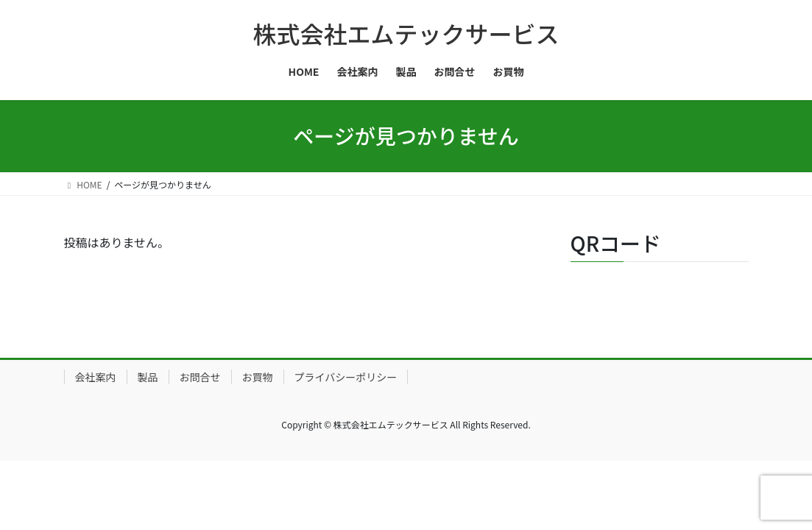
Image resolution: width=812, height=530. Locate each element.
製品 (148, 377)
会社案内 (96, 377)
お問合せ (200, 377)
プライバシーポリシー (346, 377)
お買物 (258, 377)
